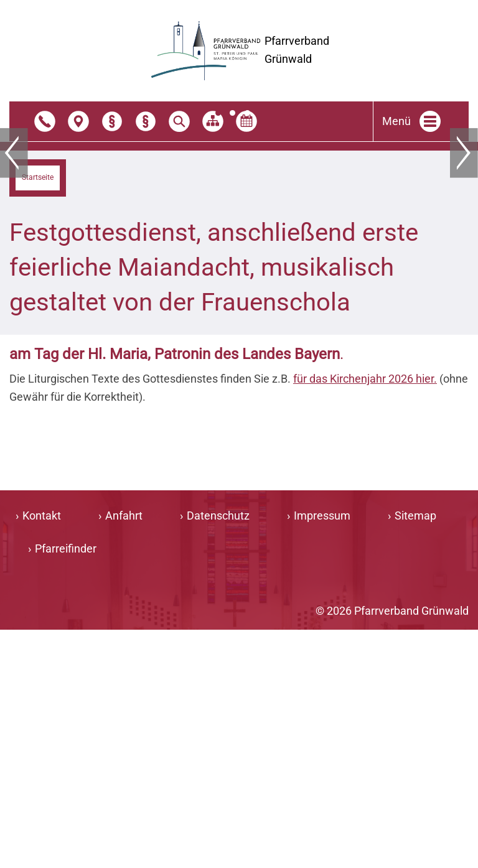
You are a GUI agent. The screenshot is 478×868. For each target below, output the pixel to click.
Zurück (14, 260)
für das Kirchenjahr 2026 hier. (365, 617)
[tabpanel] (239, 261)
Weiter (464, 260)
